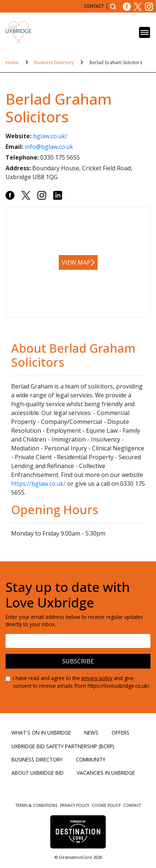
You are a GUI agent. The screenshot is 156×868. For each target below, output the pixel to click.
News (91, 733)
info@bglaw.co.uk (49, 147)
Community (91, 759)
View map (76, 262)
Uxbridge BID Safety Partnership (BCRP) (63, 746)
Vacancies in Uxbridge (106, 773)
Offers (121, 733)
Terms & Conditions (37, 805)
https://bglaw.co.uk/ (38, 484)
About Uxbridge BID (38, 773)
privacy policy (97, 678)
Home (13, 62)
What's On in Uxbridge (41, 733)
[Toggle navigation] (145, 32)
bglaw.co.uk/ (50, 136)
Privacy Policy (75, 805)
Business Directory (55, 62)
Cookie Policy (107, 805)
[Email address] (78, 641)
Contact (94, 6)
